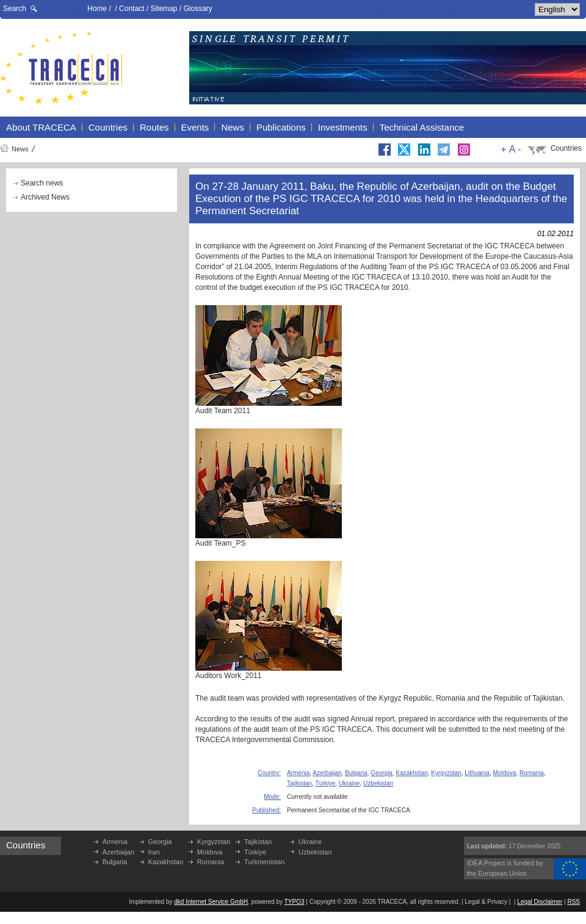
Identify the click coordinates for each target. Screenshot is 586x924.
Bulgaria (356, 773)
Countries (566, 148)
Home (97, 9)
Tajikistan (299, 783)
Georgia (382, 773)
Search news (42, 183)
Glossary (197, 9)
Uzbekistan (378, 783)
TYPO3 (295, 902)
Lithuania (477, 773)
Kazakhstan (412, 773)
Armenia (298, 773)
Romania (532, 773)
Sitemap (164, 9)
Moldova (505, 773)
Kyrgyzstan (446, 773)
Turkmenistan (264, 862)
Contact (132, 9)
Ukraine (349, 783)
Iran (154, 852)
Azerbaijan (327, 773)
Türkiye (326, 783)
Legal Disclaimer (540, 902)
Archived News (45, 197)
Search (15, 9)
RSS (573, 902)
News (20, 149)
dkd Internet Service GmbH (211, 902)
